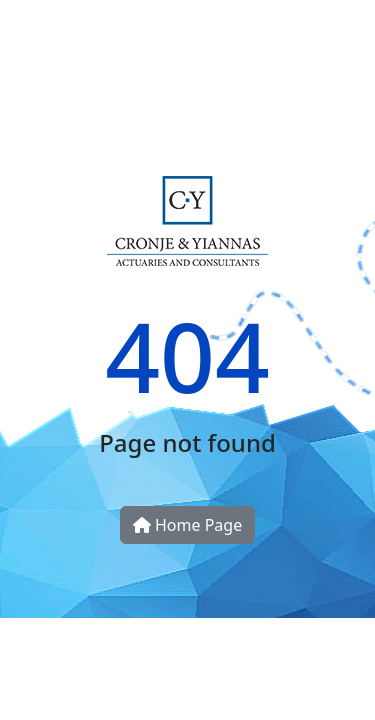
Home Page (187, 525)
